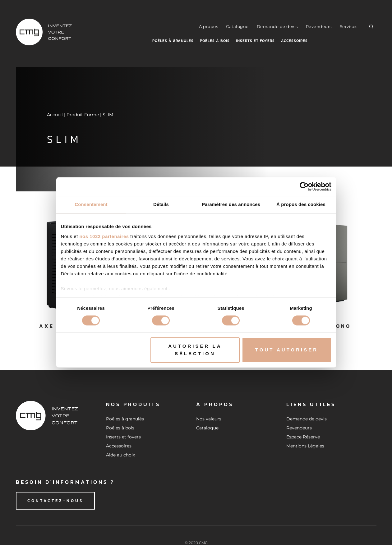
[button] (371, 26)
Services (349, 26)
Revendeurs (319, 26)
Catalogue (237, 26)
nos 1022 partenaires (104, 236)
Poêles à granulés (173, 41)
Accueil (55, 115)
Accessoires (294, 41)
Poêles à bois (215, 41)
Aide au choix (120, 455)
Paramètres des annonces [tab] (231, 204)
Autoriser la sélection (195, 350)
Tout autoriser (287, 350)
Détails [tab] (161, 204)
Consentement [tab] (91, 204)
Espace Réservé (303, 437)
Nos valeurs (209, 419)
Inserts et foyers (255, 41)
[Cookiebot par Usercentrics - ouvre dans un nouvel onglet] (304, 186)
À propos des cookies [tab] (301, 204)
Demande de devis (277, 26)
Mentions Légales (305, 446)
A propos (208, 26)
